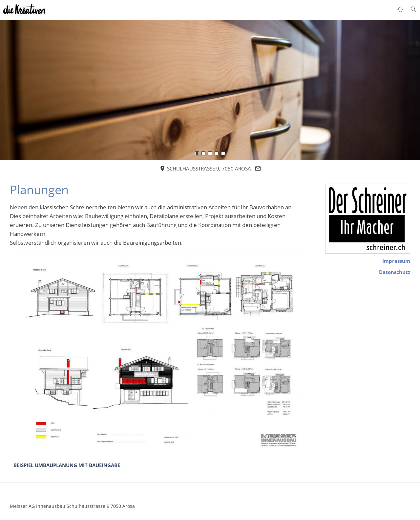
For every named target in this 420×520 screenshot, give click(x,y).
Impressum (396, 261)
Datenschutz (395, 272)
